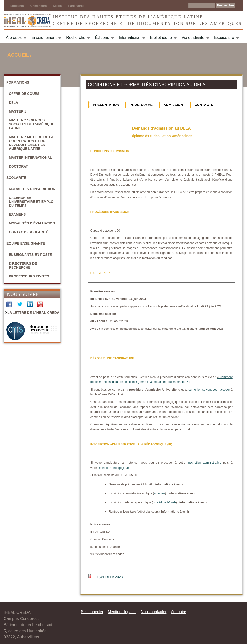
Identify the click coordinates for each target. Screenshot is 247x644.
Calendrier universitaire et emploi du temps (32, 202)
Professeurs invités (29, 276)
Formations (18, 82)
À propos (14, 37)
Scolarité (16, 178)
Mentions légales (122, 612)
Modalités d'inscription (32, 189)
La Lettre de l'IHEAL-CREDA (33, 313)
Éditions (102, 37)
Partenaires (76, 6)
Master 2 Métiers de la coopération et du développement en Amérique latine (31, 143)
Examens (17, 214)
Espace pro (224, 37)
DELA (13, 103)
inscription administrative (204, 463)
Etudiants (17, 6)
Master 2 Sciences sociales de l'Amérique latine (32, 124)
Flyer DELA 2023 (110, 577)
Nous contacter (154, 612)
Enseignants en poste (30, 255)
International (130, 37)
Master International (30, 158)
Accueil (18, 55)
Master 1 (18, 111)
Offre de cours (24, 94)
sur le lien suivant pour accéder (209, 390)
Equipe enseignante (26, 243)
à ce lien (160, 493)
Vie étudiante (193, 37)
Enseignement (44, 37)
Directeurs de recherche (23, 265)
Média (57, 6)
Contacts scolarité (29, 232)
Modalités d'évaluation (32, 223)
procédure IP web (164, 502)
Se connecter (92, 612)
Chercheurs (39, 6)
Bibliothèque (161, 37)
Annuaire (178, 612)
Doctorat (18, 166)
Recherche (76, 37)
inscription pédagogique (113, 468)
